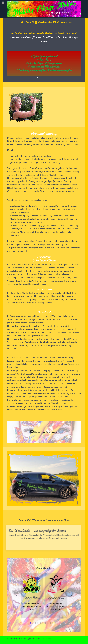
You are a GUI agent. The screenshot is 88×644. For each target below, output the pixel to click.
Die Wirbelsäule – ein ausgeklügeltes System (38, 531)
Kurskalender (43, 22)
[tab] (38, 78)
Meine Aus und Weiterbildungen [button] (44, 434)
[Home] (22, 22)
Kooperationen (62, 22)
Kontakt (29, 22)
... (44, 539)
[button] (13, 478)
